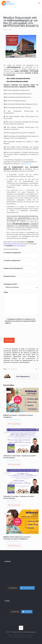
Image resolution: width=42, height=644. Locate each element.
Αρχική (10, 635)
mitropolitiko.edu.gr (26, 164)
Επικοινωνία (29, 637)
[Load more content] (15, 612)
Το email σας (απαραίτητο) (21, 263)
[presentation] (19, 330)
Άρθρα (16, 635)
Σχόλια (21, 304)
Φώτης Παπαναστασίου (17, 637)
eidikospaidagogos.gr (14, 67)
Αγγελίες (30, 635)
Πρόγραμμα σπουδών (21, 286)
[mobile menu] (39, 3)
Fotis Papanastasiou (23, 377)
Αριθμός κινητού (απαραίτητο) (21, 270)
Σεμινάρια (22, 635)
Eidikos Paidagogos (19, 246)
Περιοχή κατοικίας (21, 278)
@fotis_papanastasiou (11, 244)
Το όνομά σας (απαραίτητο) (21, 255)
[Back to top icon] (21, 628)
